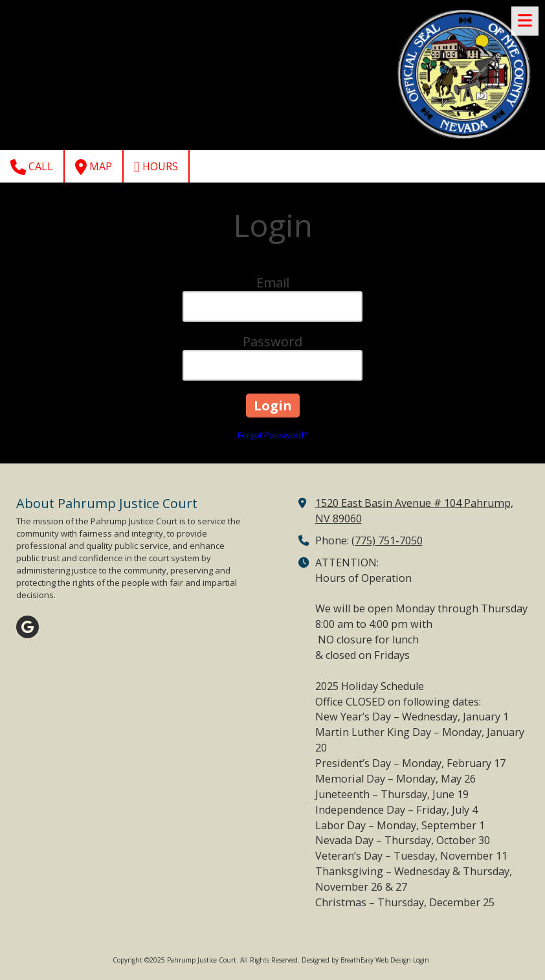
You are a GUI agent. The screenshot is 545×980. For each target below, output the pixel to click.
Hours (156, 167)
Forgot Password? (272, 435)
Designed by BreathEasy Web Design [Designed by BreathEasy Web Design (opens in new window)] (356, 960)
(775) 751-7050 (387, 540)
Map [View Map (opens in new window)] (94, 167)
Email (273, 283)
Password (272, 341)
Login (421, 960)
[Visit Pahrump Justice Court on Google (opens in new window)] (28, 627)
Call (32, 167)
